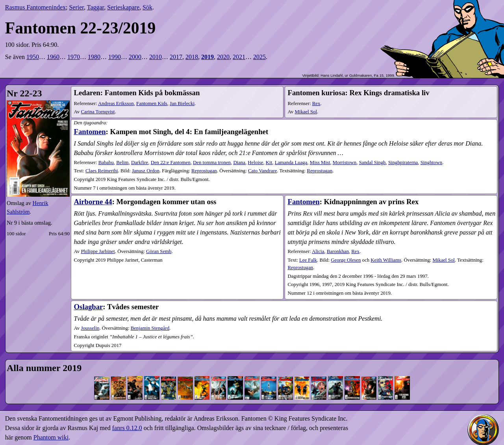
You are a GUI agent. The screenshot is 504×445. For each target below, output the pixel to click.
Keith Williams (386, 260)
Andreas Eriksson (116, 103)
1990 (115, 57)
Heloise (255, 162)
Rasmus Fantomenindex (35, 7)
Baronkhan (338, 251)
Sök (147, 7)
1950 (33, 57)
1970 (74, 57)
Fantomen (90, 132)
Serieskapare (123, 7)
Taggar (96, 7)
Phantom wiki (51, 437)
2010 (156, 57)
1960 (53, 57)
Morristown (345, 162)
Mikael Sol (306, 112)
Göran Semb (159, 251)
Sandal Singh (372, 162)
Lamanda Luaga (291, 162)
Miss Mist (320, 162)
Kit (269, 162)
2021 (239, 57)
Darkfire (140, 162)
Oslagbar (89, 307)
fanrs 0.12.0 (127, 428)
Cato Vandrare (262, 171)
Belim (122, 162)
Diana (239, 162)
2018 (192, 57)
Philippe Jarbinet (98, 251)
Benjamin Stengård (150, 328)
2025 (259, 57)
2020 (223, 57)
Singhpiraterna (403, 162)
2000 (135, 57)
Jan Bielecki (182, 103)
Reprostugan (204, 171)
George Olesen (346, 260)
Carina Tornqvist (98, 112)
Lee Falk (308, 260)
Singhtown (431, 162)
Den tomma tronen (212, 162)
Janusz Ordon (146, 171)
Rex (316, 103)
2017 (176, 57)
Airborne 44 (93, 202)
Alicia (318, 251)
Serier (76, 7)
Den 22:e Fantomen (171, 162)
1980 (94, 57)
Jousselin (90, 328)
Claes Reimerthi (102, 171)
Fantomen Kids (152, 103)
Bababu (106, 162)
